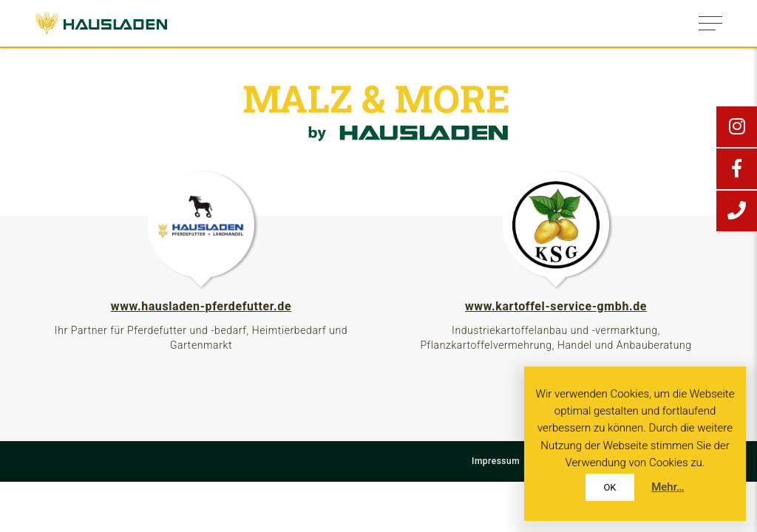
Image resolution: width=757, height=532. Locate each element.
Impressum (496, 461)
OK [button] (610, 487)
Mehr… (668, 487)
